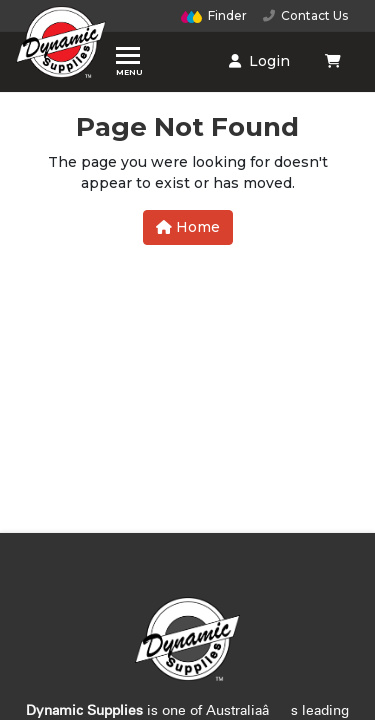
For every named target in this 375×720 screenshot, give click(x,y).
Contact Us (305, 15)
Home (188, 227)
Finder (214, 15)
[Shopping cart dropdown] (334, 61)
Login (259, 61)
